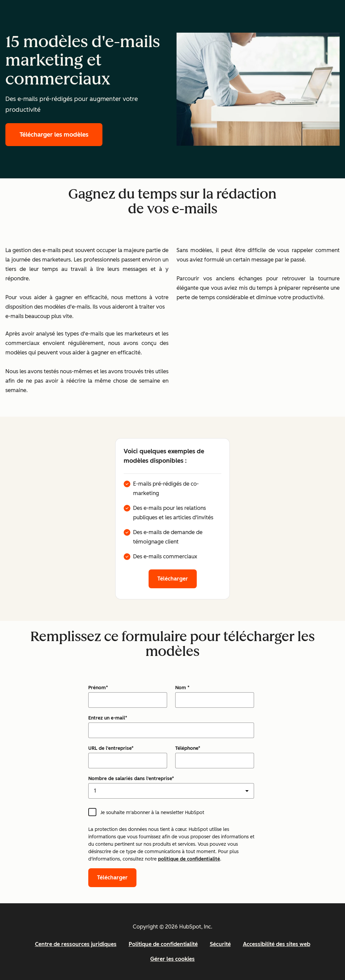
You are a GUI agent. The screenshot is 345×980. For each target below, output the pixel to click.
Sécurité (220, 944)
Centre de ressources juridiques (76, 944)
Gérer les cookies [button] (172, 959)
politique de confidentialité (189, 859)
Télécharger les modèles (54, 135)
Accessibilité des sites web (277, 944)
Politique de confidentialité (163, 944)
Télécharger (173, 579)
